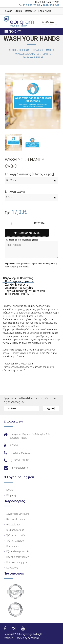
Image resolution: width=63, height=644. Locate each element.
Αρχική (9, 11)
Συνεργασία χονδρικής (18, 514)
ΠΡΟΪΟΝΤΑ (13, 32)
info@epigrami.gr (21, 468)
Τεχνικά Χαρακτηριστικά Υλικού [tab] (25, 291)
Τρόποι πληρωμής (15, 541)
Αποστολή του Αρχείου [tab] (19, 288)
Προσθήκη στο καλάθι (27, 233)
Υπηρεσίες (30, 11)
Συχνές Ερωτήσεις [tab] (17, 285)
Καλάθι (10, 490)
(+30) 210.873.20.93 (20, 453)
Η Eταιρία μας (13, 525)
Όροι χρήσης (13, 546)
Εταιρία (19, 11)
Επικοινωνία (45, 11)
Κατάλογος (12, 568)
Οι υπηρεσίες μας (15, 530)
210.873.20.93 (31, 5)
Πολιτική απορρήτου (17, 562)
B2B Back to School (16, 519)
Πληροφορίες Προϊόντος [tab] (18, 278)
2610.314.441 (51, 5)
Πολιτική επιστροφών (17, 557)
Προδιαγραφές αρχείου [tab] (19, 281)
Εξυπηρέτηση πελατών (18, 551)
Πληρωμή (11, 495)
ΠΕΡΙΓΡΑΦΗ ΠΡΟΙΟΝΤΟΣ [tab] (20, 294)
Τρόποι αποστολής (16, 535)
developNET (34, 638)
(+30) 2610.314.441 (20, 460)
